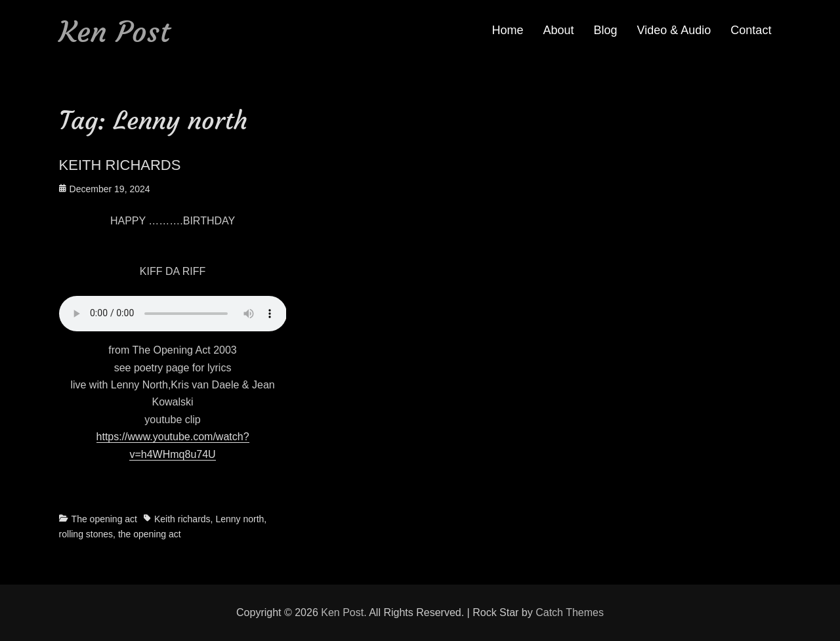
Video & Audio (674, 30)
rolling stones (86, 534)
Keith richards (182, 519)
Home (507, 30)
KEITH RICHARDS (120, 165)
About (559, 30)
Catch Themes (570, 612)
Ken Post (115, 32)
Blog (606, 30)
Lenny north (240, 519)
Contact (751, 30)
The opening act (104, 519)
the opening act (150, 534)
